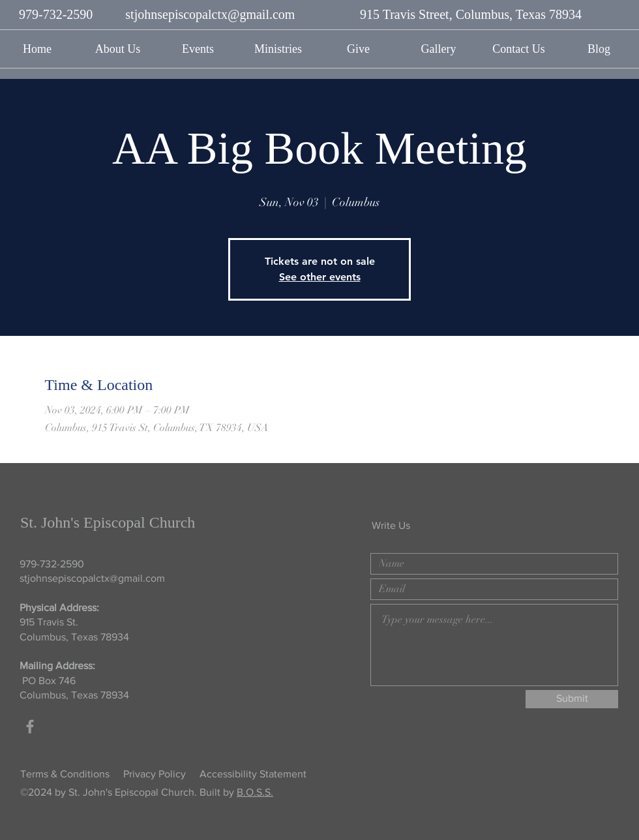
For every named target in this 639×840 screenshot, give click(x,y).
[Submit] (572, 699)
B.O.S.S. (255, 792)
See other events (320, 277)
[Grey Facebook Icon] (30, 727)
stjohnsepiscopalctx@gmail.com (210, 14)
